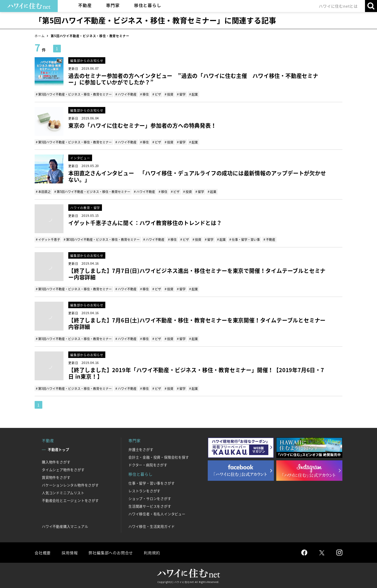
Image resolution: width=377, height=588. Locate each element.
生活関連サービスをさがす (150, 506)
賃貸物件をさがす (56, 477)
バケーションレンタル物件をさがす (70, 485)
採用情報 (70, 553)
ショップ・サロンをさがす (150, 499)
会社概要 (43, 553)
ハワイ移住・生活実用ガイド (151, 526)
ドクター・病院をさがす (148, 465)
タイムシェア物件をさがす (63, 470)
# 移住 (145, 94)
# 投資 (169, 94)
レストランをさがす (144, 491)
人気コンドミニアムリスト (63, 493)
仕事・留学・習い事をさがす (151, 483)
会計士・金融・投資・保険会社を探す (159, 457)
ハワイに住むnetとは (338, 6)
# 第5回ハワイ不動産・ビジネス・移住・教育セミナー (74, 94)
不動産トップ (59, 450)
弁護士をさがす (141, 450)
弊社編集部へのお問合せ (111, 553)
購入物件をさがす (56, 462)
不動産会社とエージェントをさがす (70, 500)
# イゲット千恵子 (48, 239)
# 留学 (181, 94)
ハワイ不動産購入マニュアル (65, 526)
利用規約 (152, 553)
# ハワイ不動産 (126, 94)
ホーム (40, 36)
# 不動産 (269, 239)
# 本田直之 (43, 191)
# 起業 (194, 94)
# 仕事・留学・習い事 (245, 239)
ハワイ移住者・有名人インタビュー (157, 514)
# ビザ (157, 94)
